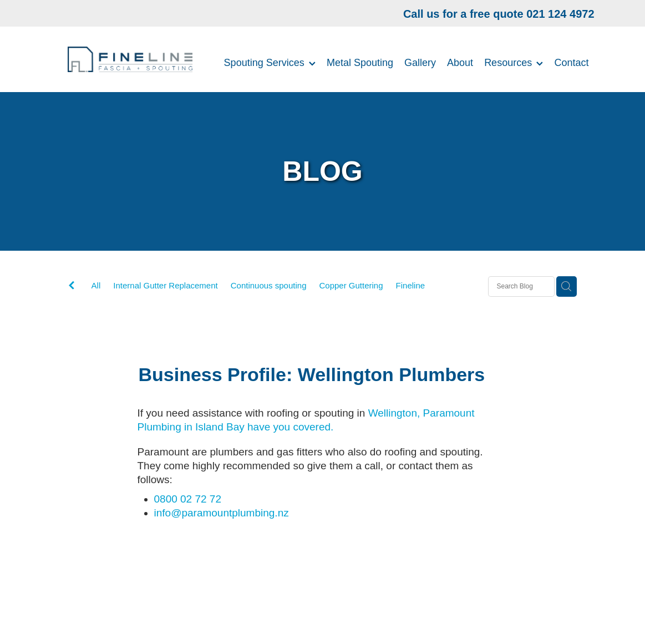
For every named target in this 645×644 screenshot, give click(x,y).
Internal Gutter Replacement (165, 285)
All (96, 285)
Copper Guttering (351, 285)
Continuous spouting (269, 285)
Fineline (411, 285)
